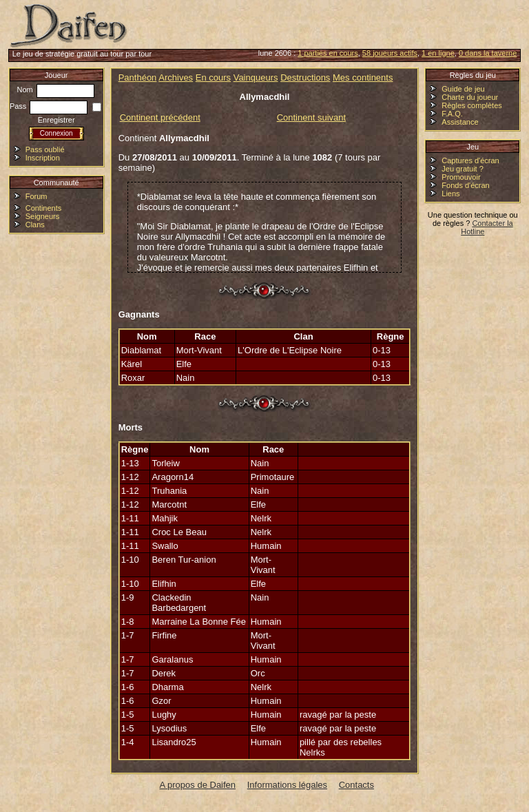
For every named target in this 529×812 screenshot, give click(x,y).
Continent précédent (160, 117)
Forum (37, 196)
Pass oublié (45, 149)
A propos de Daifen (198, 785)
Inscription (43, 158)
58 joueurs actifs (390, 53)
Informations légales (287, 785)
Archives (176, 77)
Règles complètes (471, 105)
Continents (44, 208)
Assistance (460, 122)
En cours (213, 77)
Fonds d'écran (465, 185)
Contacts (356, 785)
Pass (49, 106)
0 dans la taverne (488, 53)
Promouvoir (461, 177)
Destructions (305, 77)
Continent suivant (311, 117)
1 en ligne (438, 53)
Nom (56, 90)
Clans (35, 225)
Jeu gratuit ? (463, 169)
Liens (450, 194)
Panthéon (138, 77)
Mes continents (363, 77)
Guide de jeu (463, 89)
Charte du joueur (470, 97)
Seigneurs (43, 216)
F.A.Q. (452, 114)
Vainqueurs (256, 77)
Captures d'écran (470, 160)
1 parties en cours (328, 53)
